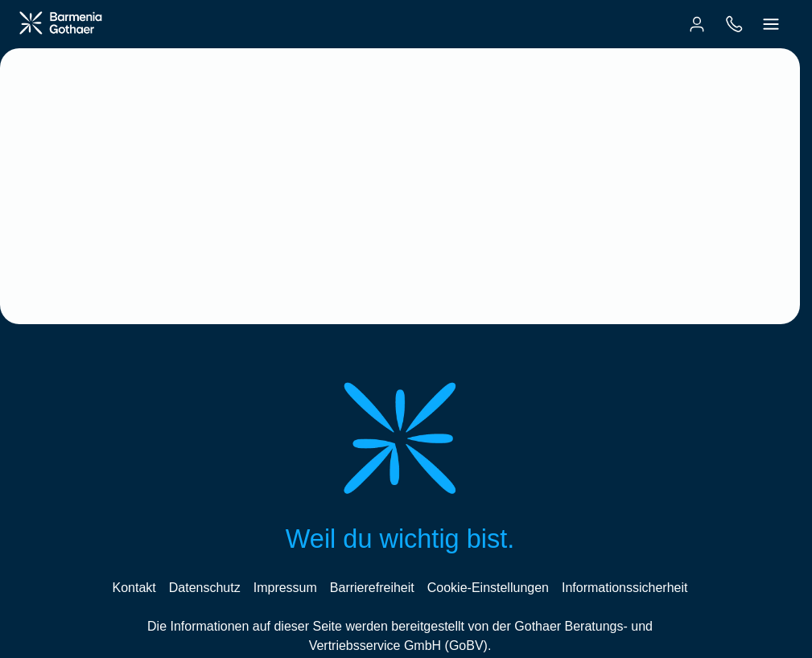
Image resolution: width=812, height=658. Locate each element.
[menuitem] (697, 24)
